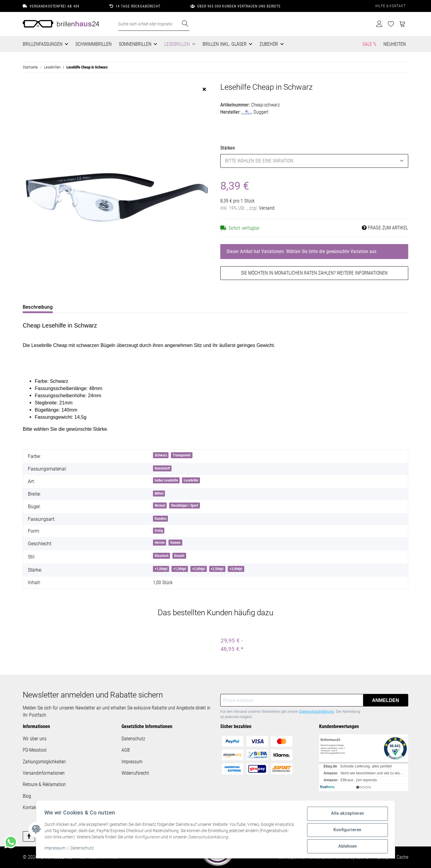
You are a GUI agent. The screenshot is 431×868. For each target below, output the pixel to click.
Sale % (369, 44)
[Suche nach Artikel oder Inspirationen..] (150, 24)
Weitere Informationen (362, 273)
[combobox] (314, 161)
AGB (126, 750)
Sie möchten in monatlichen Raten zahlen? (314, 273)
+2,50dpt (217, 569)
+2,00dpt (199, 569)
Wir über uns (35, 739)
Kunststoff (162, 468)
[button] (379, 24)
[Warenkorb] (402, 24)
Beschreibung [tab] (38, 307)
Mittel (159, 494)
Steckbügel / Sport (185, 505)
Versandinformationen (44, 773)
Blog (27, 796)
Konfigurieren (346, 831)
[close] (204, 89)
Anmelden (386, 700)
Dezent (179, 556)
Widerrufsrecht (135, 773)
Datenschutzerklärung (317, 712)
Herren (160, 543)
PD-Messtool (35, 750)
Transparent (182, 455)
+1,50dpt (180, 569)
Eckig (159, 531)
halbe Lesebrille (166, 480)
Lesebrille (191, 480)
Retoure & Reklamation (44, 784)
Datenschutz (133, 739)
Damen (175, 543)
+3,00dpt (236, 569)
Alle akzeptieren (346, 816)
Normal (160, 505)
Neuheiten (395, 44)
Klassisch (162, 556)
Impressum (132, 762)
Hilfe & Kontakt (390, 6)
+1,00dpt (161, 569)
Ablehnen (346, 847)
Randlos (161, 519)
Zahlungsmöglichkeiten (44, 762)
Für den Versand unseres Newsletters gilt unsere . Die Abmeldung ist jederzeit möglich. (290, 714)
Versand (267, 208)
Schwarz (161, 455)
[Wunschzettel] (391, 24)
